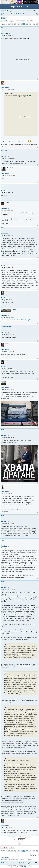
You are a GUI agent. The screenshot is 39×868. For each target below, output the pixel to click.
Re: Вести (5, 34)
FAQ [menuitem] (12, 11)
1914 (2, 28)
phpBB (14, 866)
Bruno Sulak (10, 168)
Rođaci (7, 292)
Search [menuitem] (37, 14)
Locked (4, 21)
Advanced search (31, 21)
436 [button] (21, 24)
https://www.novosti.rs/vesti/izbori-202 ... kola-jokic (16, 320)
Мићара (7, 486)
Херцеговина (10, 382)
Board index (6, 863)
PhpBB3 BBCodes (24, 867)
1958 (7, 361)
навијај (14, 309)
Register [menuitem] (30, 11)
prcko (3, 185)
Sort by (19, 839)
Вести (3, 18)
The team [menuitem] (32, 863)
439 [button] (30, 24)
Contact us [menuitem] (24, 863)
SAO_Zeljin (4, 151)
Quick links (6, 11)
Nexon (3, 430)
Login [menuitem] (36, 11)
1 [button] (15, 24)
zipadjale (8, 82)
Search (28, 21)
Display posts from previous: (19, 837)
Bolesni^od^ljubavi (6, 260)
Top (37, 79)
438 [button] (27, 24)
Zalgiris (3, 228)
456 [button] (34, 24)
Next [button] (37, 24)
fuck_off (7, 202)
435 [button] (18, 24)
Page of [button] (9, 24)
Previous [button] (12, 24)
